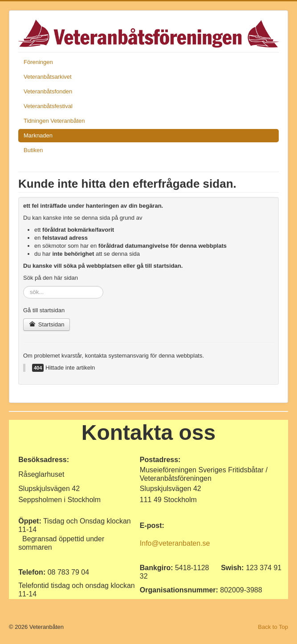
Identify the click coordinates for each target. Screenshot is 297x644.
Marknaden (38, 135)
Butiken (33, 150)
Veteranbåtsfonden (48, 91)
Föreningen (38, 62)
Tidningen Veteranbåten (54, 121)
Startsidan (47, 324)
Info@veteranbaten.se (175, 543)
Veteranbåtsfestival (48, 106)
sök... (23, 286)
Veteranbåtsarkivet (48, 77)
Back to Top (273, 627)
